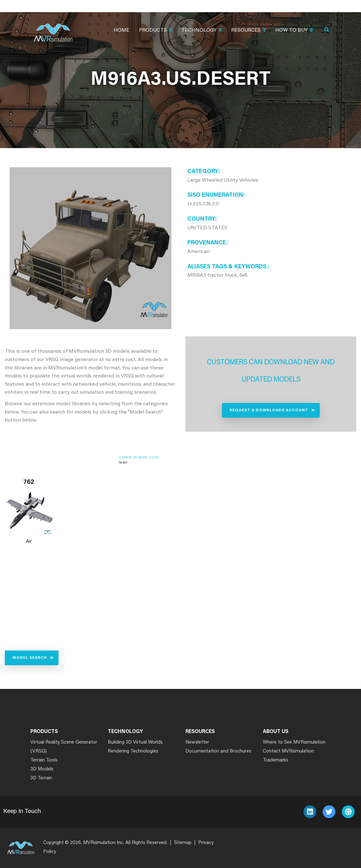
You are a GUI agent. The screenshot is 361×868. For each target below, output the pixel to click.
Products (155, 31)
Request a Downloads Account (269, 410)
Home (122, 30)
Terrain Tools (44, 760)
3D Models (42, 769)
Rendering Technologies (133, 751)
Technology (201, 31)
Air (29, 542)
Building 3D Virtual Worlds (135, 742)
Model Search (30, 658)
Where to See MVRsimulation (294, 742)
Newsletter (197, 742)
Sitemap (183, 843)
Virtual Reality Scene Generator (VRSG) (64, 747)
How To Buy (294, 31)
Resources (248, 31)
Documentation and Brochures (218, 751)
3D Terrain (41, 778)
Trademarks (275, 760)
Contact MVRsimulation (288, 751)
